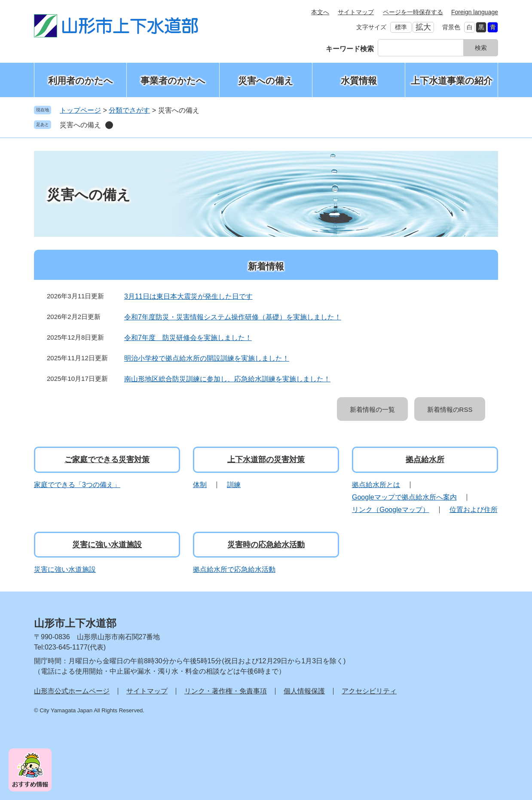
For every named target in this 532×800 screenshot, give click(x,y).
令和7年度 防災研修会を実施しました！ (188, 338)
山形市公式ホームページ (72, 691)
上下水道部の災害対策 (266, 460)
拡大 (423, 27)
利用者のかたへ (81, 81)
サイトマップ (356, 12)
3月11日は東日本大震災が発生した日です (188, 296)
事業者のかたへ (173, 81)
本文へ (320, 12)
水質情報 (359, 81)
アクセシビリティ (369, 691)
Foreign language (475, 12)
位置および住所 (474, 510)
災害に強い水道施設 (107, 545)
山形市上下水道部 (75, 623)
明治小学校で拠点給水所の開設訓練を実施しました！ (207, 358)
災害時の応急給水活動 (266, 545)
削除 (109, 125)
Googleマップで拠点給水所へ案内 (404, 497)
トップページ (80, 110)
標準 (401, 27)
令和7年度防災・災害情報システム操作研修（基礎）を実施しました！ (233, 317)
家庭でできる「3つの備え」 (77, 485)
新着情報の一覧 (372, 409)
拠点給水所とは (376, 485)
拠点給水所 (425, 460)
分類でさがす (129, 110)
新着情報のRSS (450, 409)
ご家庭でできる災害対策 (107, 460)
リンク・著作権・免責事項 (226, 691)
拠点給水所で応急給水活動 (234, 569)
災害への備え (266, 81)
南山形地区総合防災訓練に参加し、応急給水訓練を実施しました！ (227, 379)
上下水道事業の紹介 (452, 81)
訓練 (234, 485)
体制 (200, 485)
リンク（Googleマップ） (391, 510)
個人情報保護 (304, 691)
